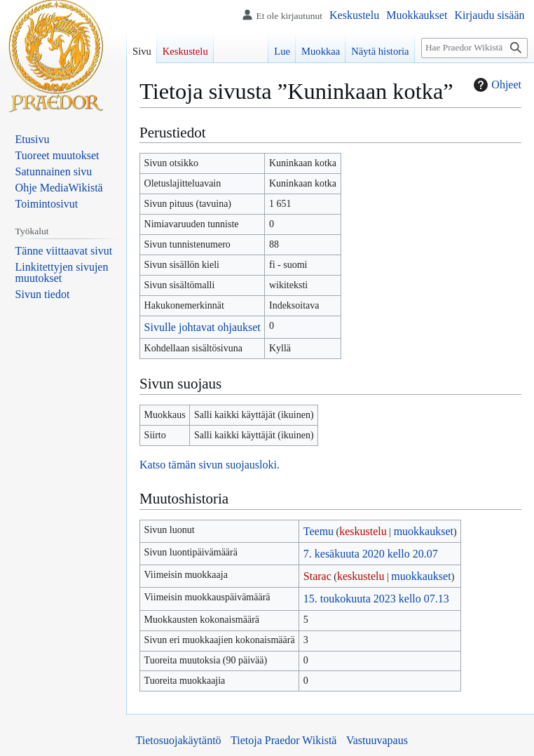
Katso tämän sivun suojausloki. (210, 465)
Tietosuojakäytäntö (179, 740)
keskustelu (363, 531)
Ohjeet (496, 85)
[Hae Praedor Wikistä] (474, 48)
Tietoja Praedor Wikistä (283, 740)
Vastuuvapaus (377, 740)
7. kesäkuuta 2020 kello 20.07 (371, 554)
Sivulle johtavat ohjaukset (203, 327)
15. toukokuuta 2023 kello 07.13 (376, 599)
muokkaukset (424, 531)
